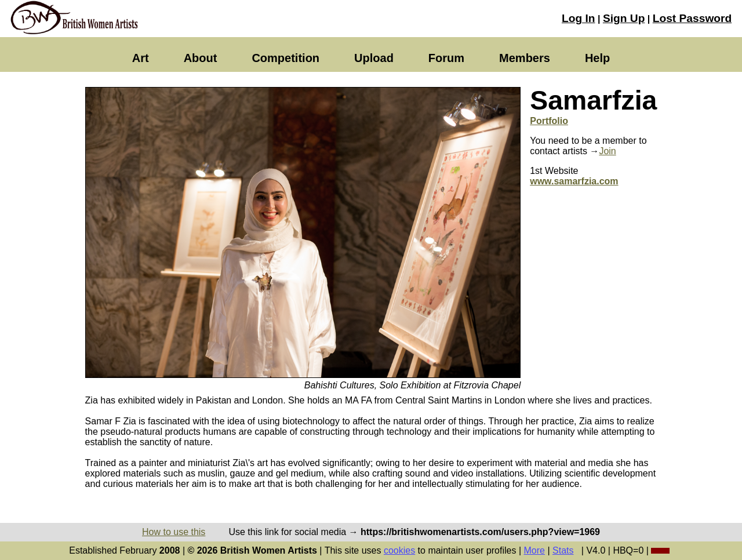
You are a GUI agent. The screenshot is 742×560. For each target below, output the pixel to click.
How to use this (174, 532)
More (534, 550)
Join (607, 151)
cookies (399, 550)
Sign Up (624, 18)
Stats (563, 550)
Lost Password (692, 18)
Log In (579, 18)
